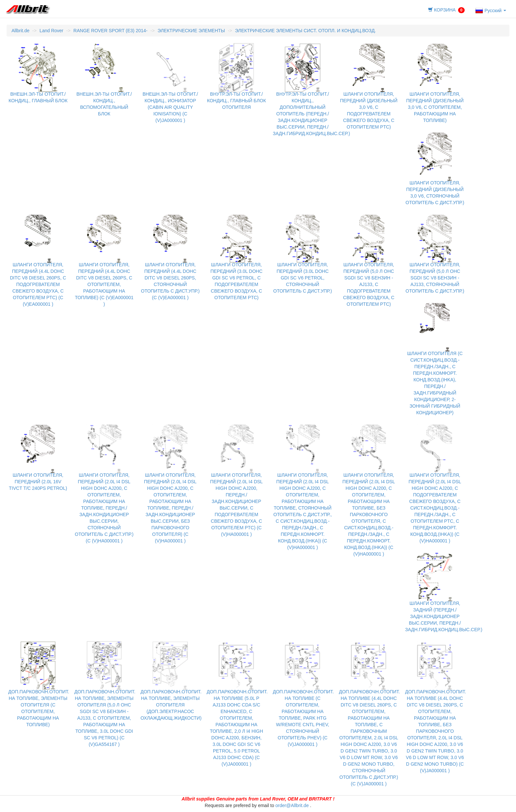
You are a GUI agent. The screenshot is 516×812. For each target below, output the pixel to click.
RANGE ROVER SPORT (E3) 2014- (110, 31)
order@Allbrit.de (292, 805)
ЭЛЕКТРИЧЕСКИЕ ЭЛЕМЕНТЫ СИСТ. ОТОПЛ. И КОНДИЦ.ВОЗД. (305, 31)
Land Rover (51, 31)
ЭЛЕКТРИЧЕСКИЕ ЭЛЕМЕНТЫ (191, 31)
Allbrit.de (20, 31)
